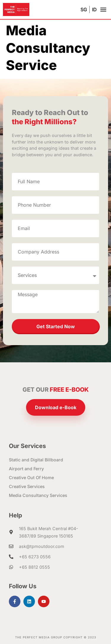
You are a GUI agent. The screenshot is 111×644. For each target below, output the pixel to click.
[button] (103, 10)
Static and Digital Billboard (36, 460)
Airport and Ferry (26, 469)
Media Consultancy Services (38, 495)
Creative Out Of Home (31, 478)
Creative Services (27, 486)
